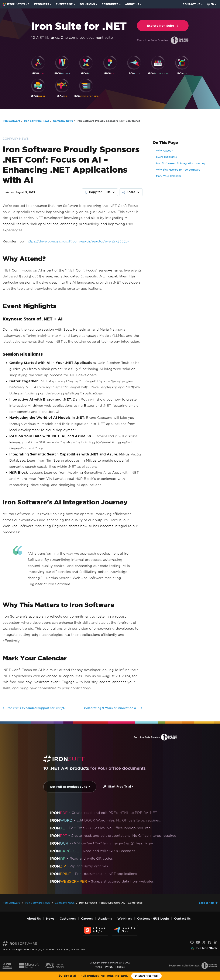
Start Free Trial (118, 787)
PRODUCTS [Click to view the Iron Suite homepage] (42, 4)
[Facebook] (210, 942)
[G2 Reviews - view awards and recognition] (95, 930)
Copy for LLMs (98, 192)
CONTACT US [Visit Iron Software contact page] (191, 4)
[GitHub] (192, 942)
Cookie (121, 967)
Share (129, 192)
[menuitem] (43, 4)
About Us (34, 919)
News (50, 919)
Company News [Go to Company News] (63, 121)
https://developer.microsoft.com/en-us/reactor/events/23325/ (78, 241)
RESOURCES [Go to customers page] (110, 4)
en (211, 4)
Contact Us (182, 919)
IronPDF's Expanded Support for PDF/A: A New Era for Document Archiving (63, 708)
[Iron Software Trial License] (146, 976)
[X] (204, 942)
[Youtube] (198, 942)
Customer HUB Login (153, 919)
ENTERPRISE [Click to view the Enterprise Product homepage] (64, 4)
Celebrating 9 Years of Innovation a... (111, 708)
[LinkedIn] (216, 942)
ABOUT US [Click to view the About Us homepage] (132, 4)
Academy (105, 919)
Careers (87, 919)
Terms (99, 967)
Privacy (109, 967)
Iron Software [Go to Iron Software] (11, 121)
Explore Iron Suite (163, 26)
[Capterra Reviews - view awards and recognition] (125, 930)
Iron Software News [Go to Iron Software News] (37, 121)
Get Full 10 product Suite (70, 787)
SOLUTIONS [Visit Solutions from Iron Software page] (87, 4)
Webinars (125, 919)
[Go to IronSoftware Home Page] (16, 4)
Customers (68, 919)
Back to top (206, 903)
